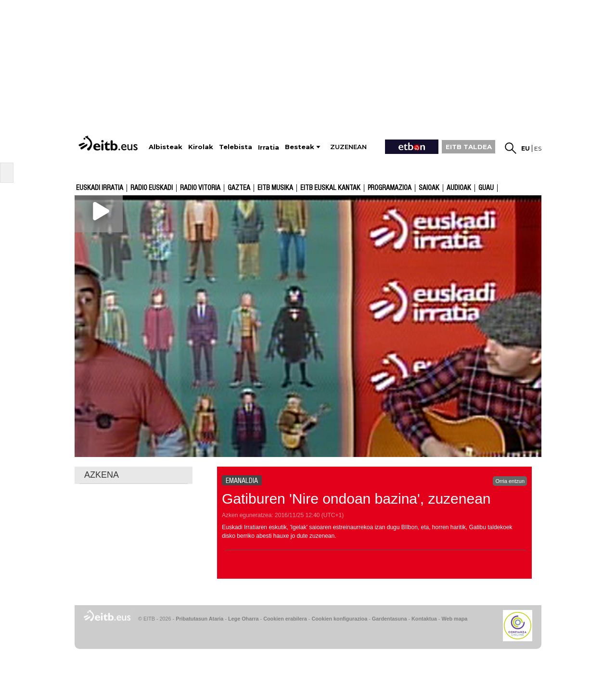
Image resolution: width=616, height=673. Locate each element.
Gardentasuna (390, 619)
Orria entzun (510, 481)
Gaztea (239, 188)
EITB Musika (275, 188)
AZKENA (102, 475)
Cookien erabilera (285, 619)
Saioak (429, 188)
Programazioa (390, 188)
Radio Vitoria (200, 188)
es (538, 148)
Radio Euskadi (152, 188)
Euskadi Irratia (100, 188)
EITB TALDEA (469, 147)
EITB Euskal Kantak (330, 188)
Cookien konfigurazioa (339, 619)
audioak (459, 188)
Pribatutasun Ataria (199, 619)
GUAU (486, 188)
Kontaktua (424, 619)
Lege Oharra (244, 619)
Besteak (300, 147)
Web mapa (454, 619)
